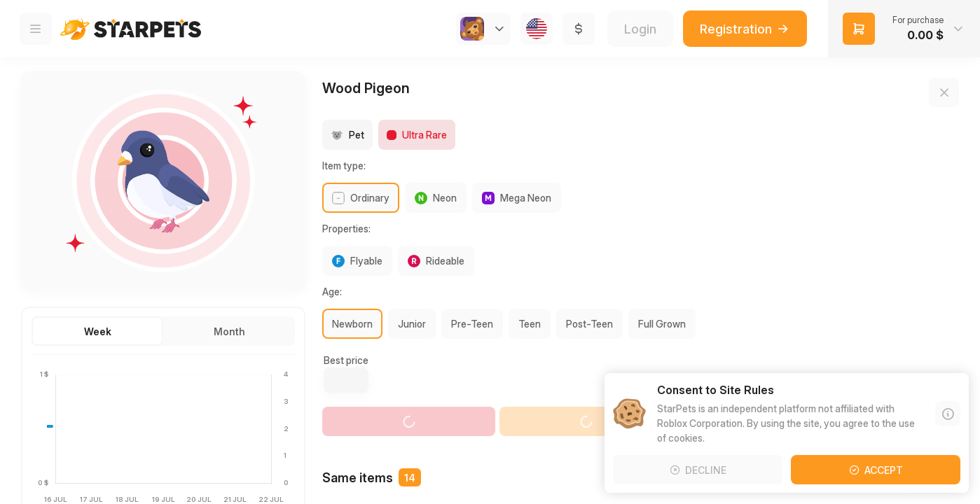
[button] (904, 29)
